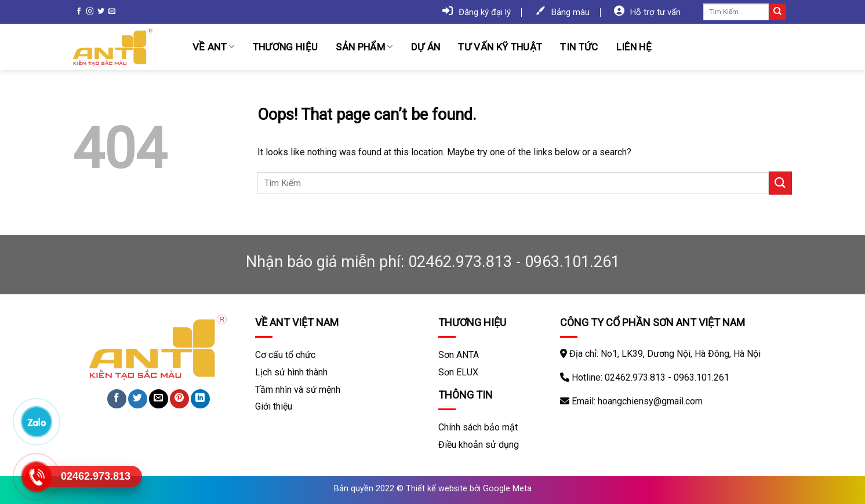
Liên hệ (634, 47)
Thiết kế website (437, 489)
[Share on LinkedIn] (200, 399)
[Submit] (777, 12)
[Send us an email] (112, 12)
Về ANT (214, 47)
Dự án (426, 47)
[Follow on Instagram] (90, 12)
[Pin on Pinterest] (179, 399)
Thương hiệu (286, 47)
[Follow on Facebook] (79, 12)
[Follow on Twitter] (101, 12)
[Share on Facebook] (117, 399)
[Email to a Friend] (159, 399)
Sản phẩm (364, 47)
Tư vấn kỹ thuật (500, 47)
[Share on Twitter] (138, 399)
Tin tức (579, 47)
